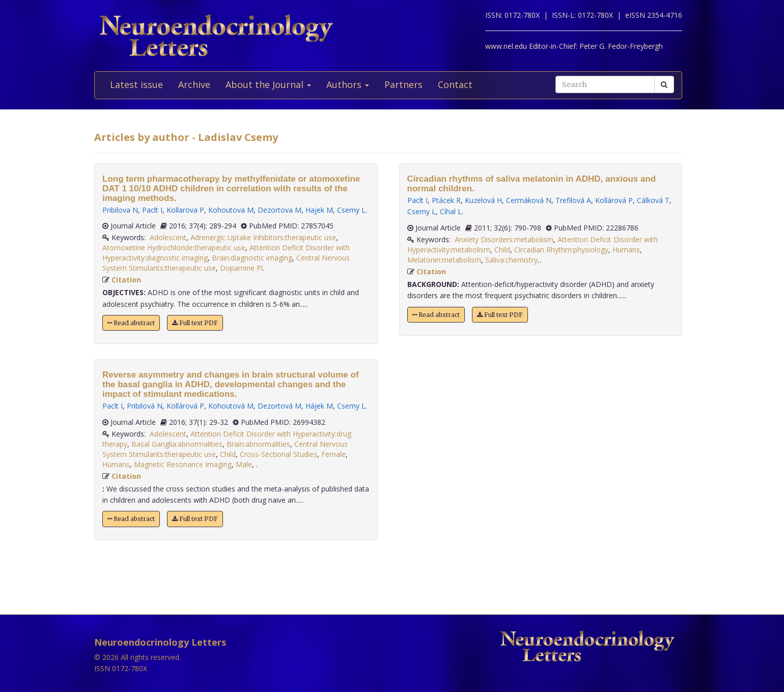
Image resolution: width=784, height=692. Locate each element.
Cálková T (653, 200)
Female (333, 454)
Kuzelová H (483, 200)
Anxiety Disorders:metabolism (504, 239)
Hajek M (319, 210)
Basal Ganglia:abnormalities (177, 444)
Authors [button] (348, 84)
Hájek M (319, 406)
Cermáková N (529, 200)
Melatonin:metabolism (444, 260)
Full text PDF (195, 323)
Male (244, 464)
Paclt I (152, 210)
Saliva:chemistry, (512, 260)
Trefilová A (573, 200)
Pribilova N (120, 210)
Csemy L (351, 210)
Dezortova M (279, 210)
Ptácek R (446, 200)
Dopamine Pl (241, 268)
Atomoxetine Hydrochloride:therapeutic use (174, 248)
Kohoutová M (231, 406)
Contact (455, 84)
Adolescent (168, 237)
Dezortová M (279, 406)
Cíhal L (451, 211)
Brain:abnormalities (258, 444)
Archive (194, 84)
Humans (116, 464)
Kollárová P (185, 406)
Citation (126, 280)
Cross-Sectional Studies (278, 454)
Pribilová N (145, 406)
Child (228, 454)
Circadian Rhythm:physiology (561, 250)
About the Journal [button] (268, 84)
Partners (403, 84)
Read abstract (131, 323)
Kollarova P (185, 210)
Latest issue (136, 84)
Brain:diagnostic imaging (252, 258)
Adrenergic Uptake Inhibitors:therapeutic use (263, 237)
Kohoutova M (231, 210)
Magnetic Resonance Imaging (183, 464)
